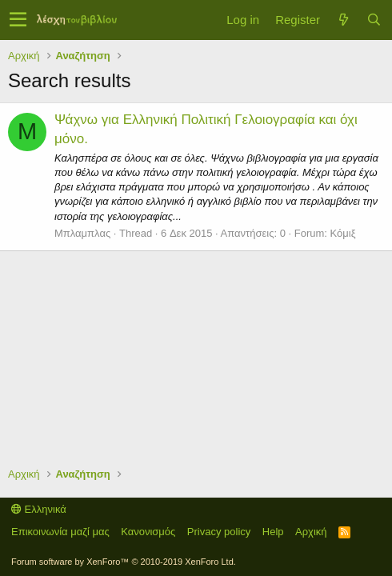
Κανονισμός (148, 532)
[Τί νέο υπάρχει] (343, 20)
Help (273, 532)
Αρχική (311, 532)
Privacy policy (219, 532)
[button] (18, 20)
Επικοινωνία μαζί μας (60, 532)
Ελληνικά (39, 509)
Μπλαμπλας (82, 233)
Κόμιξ (343, 233)
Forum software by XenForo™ (124, 562)
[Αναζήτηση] (374, 20)
